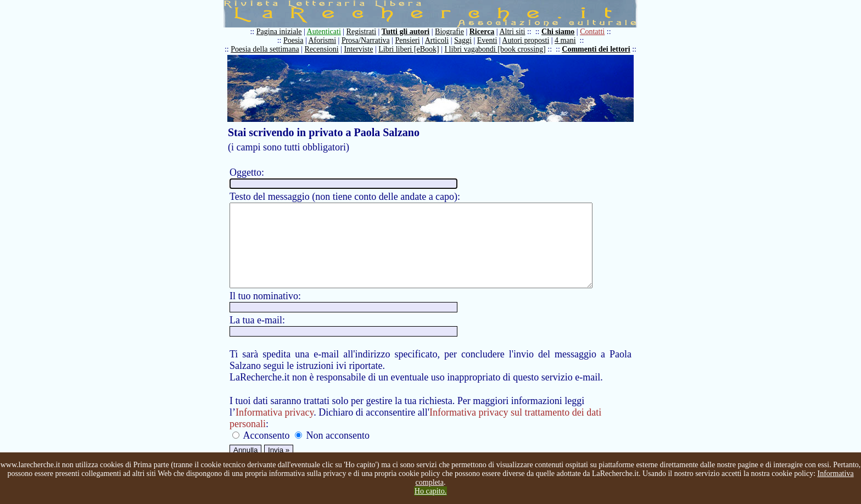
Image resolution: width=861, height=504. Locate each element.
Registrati (364, 32)
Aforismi (325, 40)
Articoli (439, 40)
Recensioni (324, 49)
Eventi (490, 40)
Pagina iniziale (281, 32)
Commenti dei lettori (599, 49)
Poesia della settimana (267, 49)
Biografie (452, 32)
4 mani (568, 40)
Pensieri (410, 40)
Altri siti (515, 32)
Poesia (296, 40)
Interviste (361, 49)
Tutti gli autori (408, 32)
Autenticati (326, 32)
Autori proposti (528, 40)
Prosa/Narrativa (368, 40)
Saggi (466, 40)
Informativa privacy (275, 429)
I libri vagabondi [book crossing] (497, 49)
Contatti (595, 32)
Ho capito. (431, 491)
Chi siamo (561, 32)
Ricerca (484, 32)
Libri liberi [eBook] (411, 49)
